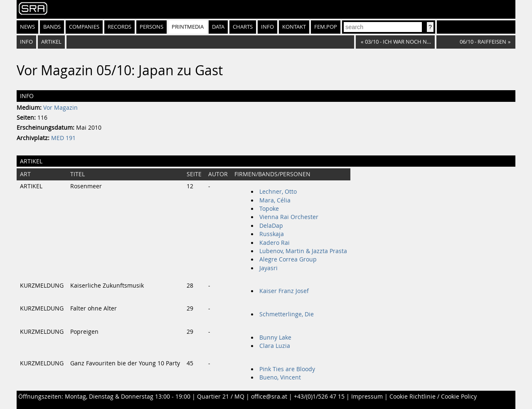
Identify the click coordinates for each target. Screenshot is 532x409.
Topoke (269, 209)
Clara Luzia (275, 346)
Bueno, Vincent (280, 377)
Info (267, 27)
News (27, 27)
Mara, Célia (275, 200)
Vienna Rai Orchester (289, 217)
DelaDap (271, 226)
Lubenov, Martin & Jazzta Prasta (303, 251)
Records (119, 27)
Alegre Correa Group (288, 259)
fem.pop (326, 27)
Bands (52, 27)
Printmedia (188, 27)
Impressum (367, 397)
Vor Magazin (60, 108)
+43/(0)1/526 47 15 (319, 397)
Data (218, 27)
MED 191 (63, 138)
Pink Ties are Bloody (287, 369)
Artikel (51, 42)
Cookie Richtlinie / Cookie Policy (433, 397)
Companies (84, 27)
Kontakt (294, 27)
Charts (243, 27)
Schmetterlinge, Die (287, 314)
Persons (151, 27)
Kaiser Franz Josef (284, 291)
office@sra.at (269, 397)
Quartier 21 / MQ (221, 397)
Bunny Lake (275, 338)
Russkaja (272, 234)
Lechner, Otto (278, 192)
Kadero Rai (275, 243)
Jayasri (268, 268)
